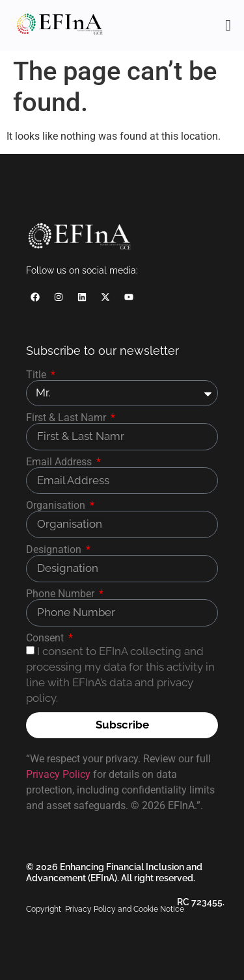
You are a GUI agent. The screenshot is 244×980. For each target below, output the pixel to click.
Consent (46, 638)
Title (37, 375)
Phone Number (61, 594)
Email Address (60, 462)
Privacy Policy (58, 774)
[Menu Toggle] (228, 25)
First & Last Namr (67, 418)
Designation (55, 550)
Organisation (57, 506)
